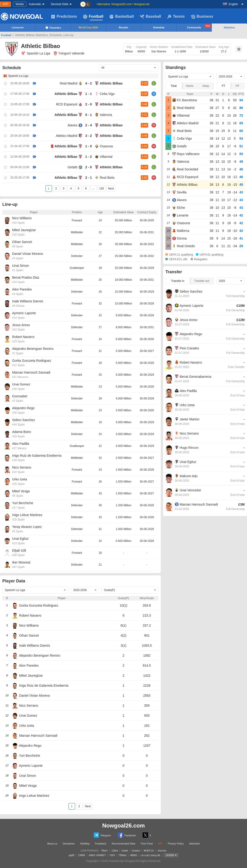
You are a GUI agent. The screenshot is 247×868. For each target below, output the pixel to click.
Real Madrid (69, 83)
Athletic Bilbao (111, 83)
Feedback (101, 844)
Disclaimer (69, 844)
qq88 (71, 855)
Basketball (122, 17)
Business (202, 17)
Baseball (151, 17)
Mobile (20, 4)
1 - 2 (89, 157)
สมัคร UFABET (97, 855)
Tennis (176, 17)
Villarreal (106, 157)
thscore (162, 851)
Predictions (64, 17)
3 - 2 (89, 136)
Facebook (127, 835)
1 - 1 (89, 94)
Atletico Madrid (67, 136)
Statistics (229, 27)
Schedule (159, 27)
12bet (115, 851)
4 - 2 (89, 83)
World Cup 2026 (88, 27)
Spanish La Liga (36, 53)
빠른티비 (149, 851)
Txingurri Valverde (69, 53)
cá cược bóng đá (150, 855)
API (160, 844)
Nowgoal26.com (124, 826)
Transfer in (178, 281)
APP (5, 4)
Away (206, 86)
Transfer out (202, 281)
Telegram (102, 835)
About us (52, 844)
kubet (125, 851)
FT (224, 86)
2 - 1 (89, 178)
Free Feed (147, 844)
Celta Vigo (107, 94)
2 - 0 (89, 104)
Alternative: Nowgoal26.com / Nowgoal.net (123, 4)
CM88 (81, 855)
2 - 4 (89, 125)
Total (174, 86)
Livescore (18, 27)
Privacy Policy (176, 844)
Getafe (72, 167)
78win (104, 851)
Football (93, 17)
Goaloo (136, 851)
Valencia (106, 115)
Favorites (53, 27)
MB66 (134, 855)
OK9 (112, 855)
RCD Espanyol (67, 104)
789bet (123, 855)
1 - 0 (89, 146)
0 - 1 (89, 115)
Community (199, 27)
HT (237, 86)
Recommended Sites (123, 844)
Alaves (72, 125)
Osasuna (106, 146)
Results (123, 27)
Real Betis (107, 178)
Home (190, 86)
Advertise (195, 844)
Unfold (170, 855)
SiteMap (85, 844)
